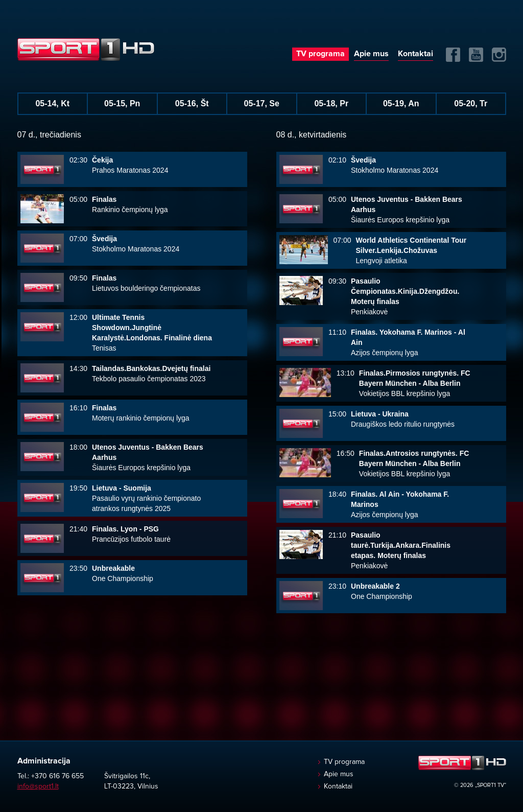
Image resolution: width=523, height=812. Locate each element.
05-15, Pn (122, 103)
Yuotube (476, 55)
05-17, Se (262, 103)
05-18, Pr (331, 103)
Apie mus (371, 54)
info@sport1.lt (38, 786)
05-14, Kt (52, 103)
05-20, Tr (471, 103)
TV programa (320, 54)
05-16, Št (192, 103)
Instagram (499, 55)
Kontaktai (415, 54)
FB (453, 55)
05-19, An (401, 103)
